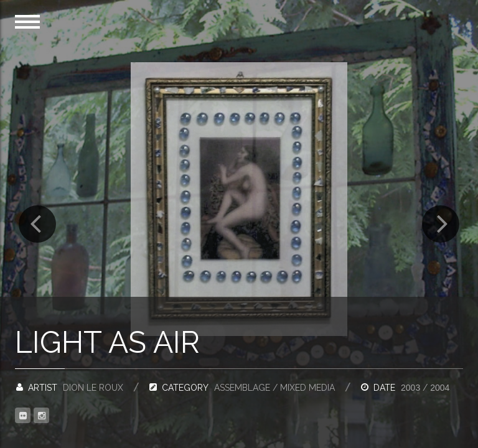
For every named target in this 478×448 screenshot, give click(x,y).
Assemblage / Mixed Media (274, 388)
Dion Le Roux (93, 388)
